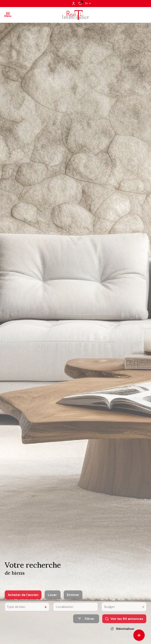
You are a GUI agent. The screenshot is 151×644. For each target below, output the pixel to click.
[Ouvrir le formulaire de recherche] (86, 624)
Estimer (73, 600)
